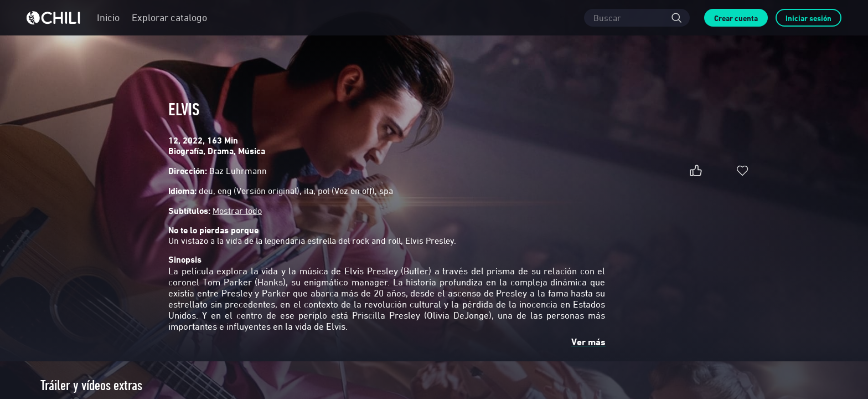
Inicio (108, 17)
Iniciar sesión (808, 18)
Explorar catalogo (169, 17)
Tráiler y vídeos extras (91, 385)
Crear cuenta (736, 18)
